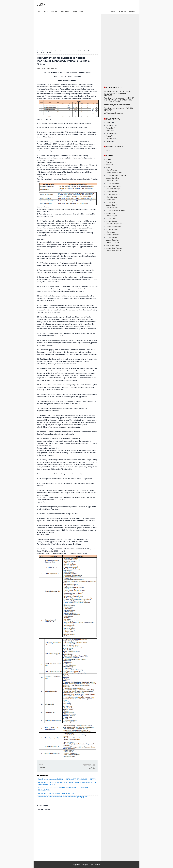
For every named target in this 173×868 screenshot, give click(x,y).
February (109, 139)
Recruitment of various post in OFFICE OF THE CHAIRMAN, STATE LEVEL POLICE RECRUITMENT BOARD (119, 100)
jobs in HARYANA (112, 208)
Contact (55, 11)
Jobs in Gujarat (112, 205)
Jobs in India (46, 51)
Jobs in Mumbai (112, 229)
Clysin (86, 865)
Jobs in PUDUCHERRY (114, 173)
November (110, 128)
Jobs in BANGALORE (114, 194)
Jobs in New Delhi (112, 235)
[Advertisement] (67, 32)
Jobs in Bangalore (113, 178)
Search (132, 11)
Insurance (110, 165)
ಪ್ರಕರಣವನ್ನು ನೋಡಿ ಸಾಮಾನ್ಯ (113, 113)
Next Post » (91, 768)
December (110, 125)
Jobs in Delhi (111, 200)
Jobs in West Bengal (113, 251)
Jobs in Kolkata (112, 221)
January (109, 123)
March (108, 136)
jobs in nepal (111, 232)
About (46, 11)
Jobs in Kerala (111, 219)
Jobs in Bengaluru (113, 181)
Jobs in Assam (111, 192)
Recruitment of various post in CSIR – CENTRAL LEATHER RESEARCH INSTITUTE (67, 779)
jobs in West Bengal (113, 189)
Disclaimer (65, 11)
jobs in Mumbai (112, 170)
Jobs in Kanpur (111, 216)
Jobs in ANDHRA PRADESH (116, 175)
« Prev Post (42, 768)
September (110, 133)
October (109, 131)
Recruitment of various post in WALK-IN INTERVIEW (56, 793)
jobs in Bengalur (112, 197)
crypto (108, 159)
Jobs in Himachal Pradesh (115, 210)
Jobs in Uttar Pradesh (114, 248)
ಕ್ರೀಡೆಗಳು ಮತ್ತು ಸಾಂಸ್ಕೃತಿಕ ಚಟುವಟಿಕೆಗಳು (117, 105)
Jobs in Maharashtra (113, 227)
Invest (108, 167)
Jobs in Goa (110, 202)
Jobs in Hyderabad (113, 184)
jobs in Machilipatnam (114, 224)
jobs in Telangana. (113, 245)
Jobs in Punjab (111, 237)
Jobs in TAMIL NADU (114, 186)
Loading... (107, 150)
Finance (109, 162)
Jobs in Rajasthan (112, 240)
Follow (122, 11)
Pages (113, 11)
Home (39, 11)
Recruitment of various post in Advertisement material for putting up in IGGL (64, 797)
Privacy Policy (78, 11)
